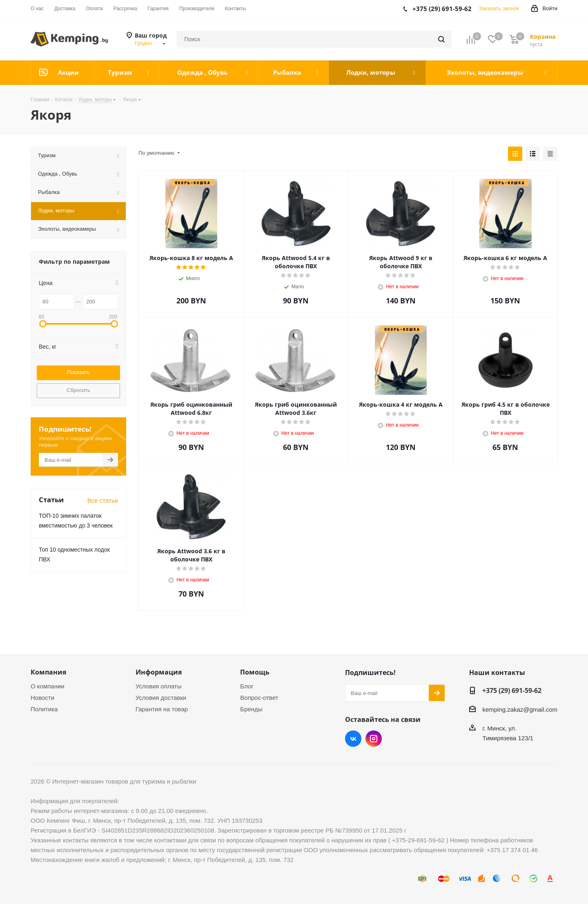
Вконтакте (353, 739)
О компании (48, 686)
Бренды (251, 709)
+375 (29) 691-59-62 (512, 690)
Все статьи (103, 500)
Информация (159, 672)
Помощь (255, 672)
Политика (44, 709)
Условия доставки (161, 698)
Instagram (374, 739)
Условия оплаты (159, 686)
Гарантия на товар (162, 709)
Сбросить (78, 390)
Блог (247, 686)
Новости (42, 698)
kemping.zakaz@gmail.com (520, 709)
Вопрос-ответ (259, 698)
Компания (48, 672)
